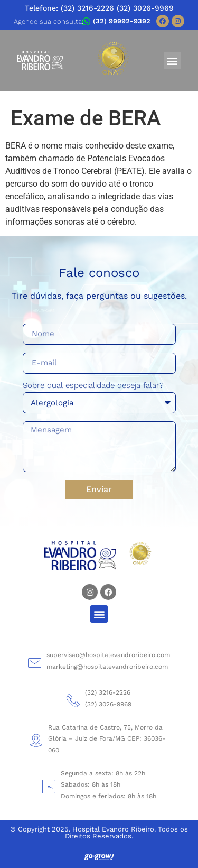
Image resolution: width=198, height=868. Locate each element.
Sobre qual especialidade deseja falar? (93, 386)
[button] (172, 61)
